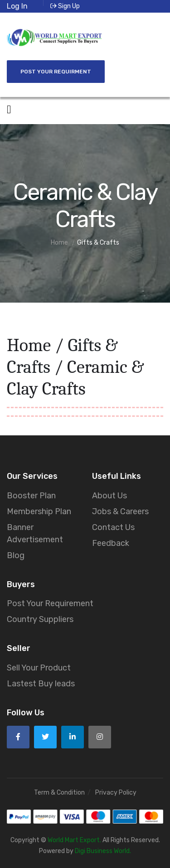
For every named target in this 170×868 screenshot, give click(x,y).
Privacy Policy (116, 793)
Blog (16, 555)
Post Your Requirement (50, 603)
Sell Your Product (39, 668)
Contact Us (113, 527)
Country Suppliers (40, 619)
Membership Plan (39, 511)
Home (29, 345)
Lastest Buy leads (41, 684)
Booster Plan (31, 496)
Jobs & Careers (120, 511)
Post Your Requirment (56, 72)
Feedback (111, 543)
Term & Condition (59, 793)
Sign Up (65, 6)
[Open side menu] (9, 110)
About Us (109, 496)
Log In (17, 6)
